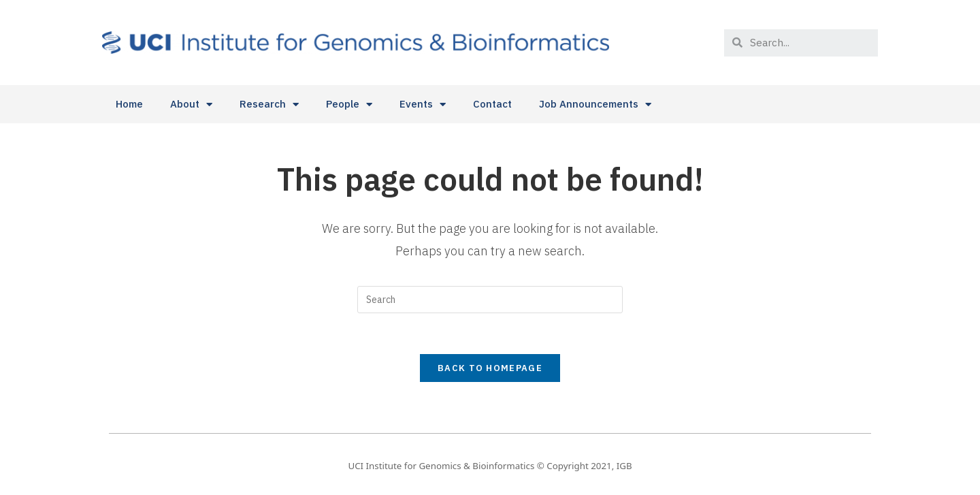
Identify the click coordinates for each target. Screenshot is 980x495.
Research (269, 105)
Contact (492, 104)
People (349, 105)
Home (129, 104)
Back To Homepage (490, 368)
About (191, 105)
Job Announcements (595, 105)
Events (423, 105)
